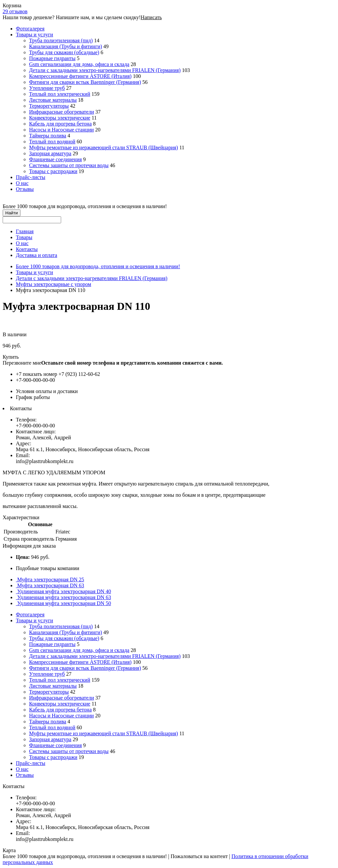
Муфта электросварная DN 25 (50, 579)
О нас (22, 183)
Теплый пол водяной (52, 142)
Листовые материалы (53, 100)
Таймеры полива (48, 136)
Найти (12, 213)
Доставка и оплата (37, 255)
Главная (25, 231)
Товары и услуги (35, 35)
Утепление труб (47, 88)
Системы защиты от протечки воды (69, 165)
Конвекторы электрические (60, 118)
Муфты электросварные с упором (54, 284)
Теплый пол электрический (60, 94)
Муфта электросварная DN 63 (50, 585)
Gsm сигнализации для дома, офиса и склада (79, 64)
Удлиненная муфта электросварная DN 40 (63, 591)
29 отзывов (15, 11)
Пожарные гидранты (52, 58)
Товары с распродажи (53, 171)
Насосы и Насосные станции (61, 130)
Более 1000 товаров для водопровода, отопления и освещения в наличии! (98, 266)
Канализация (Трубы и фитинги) (66, 46)
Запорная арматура (50, 153)
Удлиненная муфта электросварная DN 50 (63, 603)
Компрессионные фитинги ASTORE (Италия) (80, 76)
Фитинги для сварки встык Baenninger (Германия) (85, 82)
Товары (24, 237)
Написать (151, 17)
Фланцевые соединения (56, 159)
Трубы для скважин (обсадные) (64, 52)
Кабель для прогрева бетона (60, 124)
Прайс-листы (31, 177)
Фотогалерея (30, 29)
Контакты (27, 249)
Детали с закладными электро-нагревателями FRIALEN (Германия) (105, 70)
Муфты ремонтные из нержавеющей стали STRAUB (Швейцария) (104, 147)
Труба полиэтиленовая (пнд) (61, 40)
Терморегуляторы (49, 106)
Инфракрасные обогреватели (61, 112)
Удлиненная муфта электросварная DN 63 (63, 597)
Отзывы (25, 189)
